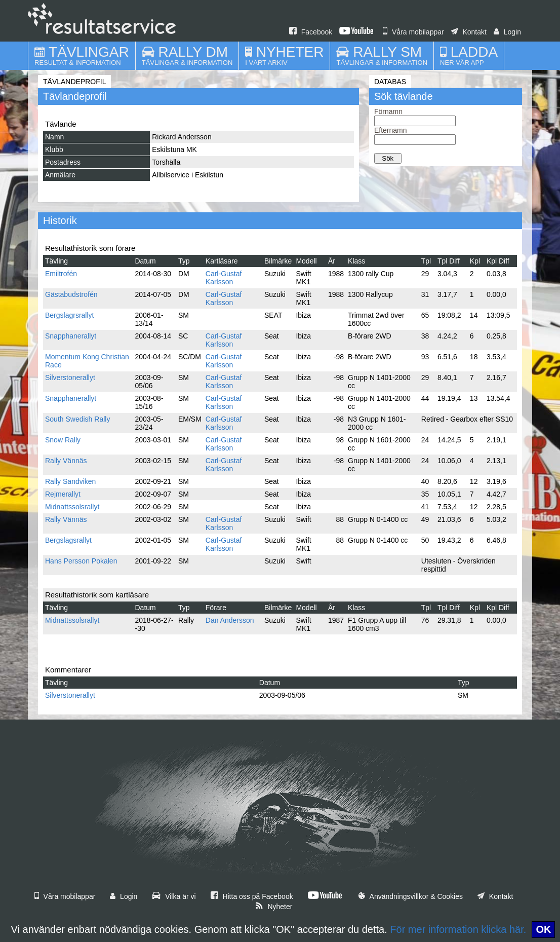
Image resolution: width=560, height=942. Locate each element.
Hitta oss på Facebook (252, 896)
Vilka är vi (174, 896)
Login (507, 32)
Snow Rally (63, 440)
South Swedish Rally (77, 419)
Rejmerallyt (63, 494)
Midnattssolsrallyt (72, 507)
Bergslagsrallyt (68, 540)
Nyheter (274, 907)
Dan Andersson (230, 620)
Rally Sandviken (70, 481)
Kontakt (469, 32)
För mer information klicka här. (458, 929)
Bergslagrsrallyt (69, 315)
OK (543, 929)
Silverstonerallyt (70, 378)
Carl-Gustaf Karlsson (224, 278)
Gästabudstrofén (71, 294)
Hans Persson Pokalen (81, 561)
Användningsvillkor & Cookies (411, 896)
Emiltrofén (61, 274)
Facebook (311, 32)
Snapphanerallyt (71, 336)
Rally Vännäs (66, 461)
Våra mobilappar (413, 32)
